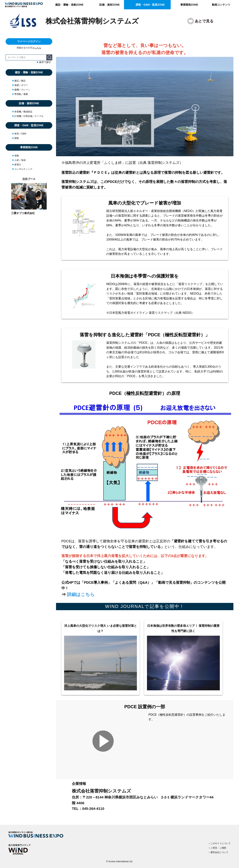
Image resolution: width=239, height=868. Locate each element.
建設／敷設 (19, 81)
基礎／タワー (20, 85)
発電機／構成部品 (22, 112)
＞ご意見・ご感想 (217, 848)
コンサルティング (22, 169)
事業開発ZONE (189, 5)
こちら (38, 48)
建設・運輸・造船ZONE (69, 5)
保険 (15, 156)
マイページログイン (29, 41)
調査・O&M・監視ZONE (150, 5)
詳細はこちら (81, 594)
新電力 (17, 165)
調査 (15, 138)
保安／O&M (19, 134)
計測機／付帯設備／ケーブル (28, 116)
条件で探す (44, 62)
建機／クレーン (21, 90)
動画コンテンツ (221, 5)
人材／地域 (19, 160)
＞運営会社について (218, 852)
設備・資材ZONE (110, 5)
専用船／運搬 (20, 94)
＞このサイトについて (219, 843)
